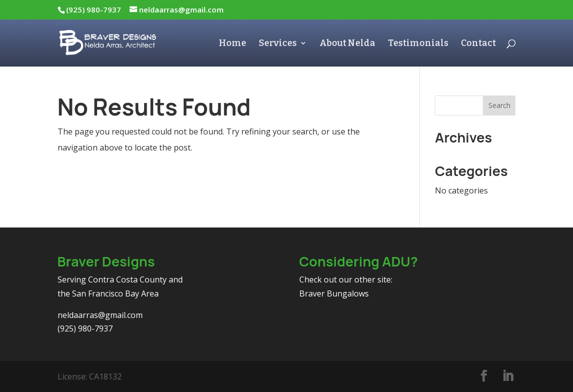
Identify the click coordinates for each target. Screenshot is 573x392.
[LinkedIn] (508, 376)
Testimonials (418, 44)
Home (232, 44)
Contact (478, 44)
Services (278, 44)
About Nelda (347, 44)
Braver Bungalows (334, 293)
